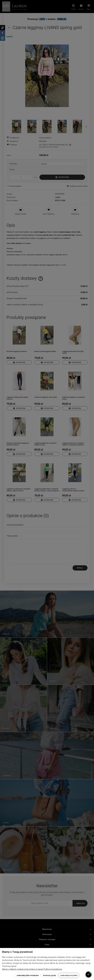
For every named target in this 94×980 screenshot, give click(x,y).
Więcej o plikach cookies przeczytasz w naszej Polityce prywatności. (32, 969)
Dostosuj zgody (49, 975)
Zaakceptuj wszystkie (69, 975)
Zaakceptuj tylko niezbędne (28, 975)
